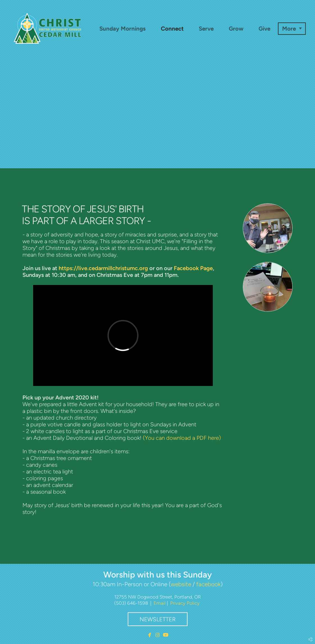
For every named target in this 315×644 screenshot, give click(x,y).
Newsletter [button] (158, 619)
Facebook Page (193, 268)
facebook (208, 584)
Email (160, 603)
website (181, 584)
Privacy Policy (185, 603)
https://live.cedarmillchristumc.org (103, 268)
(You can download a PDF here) (182, 438)
